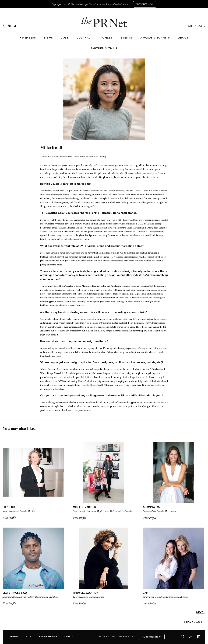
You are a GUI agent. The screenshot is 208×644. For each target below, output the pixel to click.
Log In (201, 26)
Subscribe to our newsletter (115, 637)
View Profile (9, 518)
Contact (71, 637)
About (183, 38)
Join (191, 26)
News (49, 38)
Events (126, 38)
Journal (84, 38)
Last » (200, 622)
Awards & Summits (155, 38)
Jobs (65, 38)
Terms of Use (48, 637)
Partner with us (104, 49)
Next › (200, 612)
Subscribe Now (145, 4)
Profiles (105, 38)
